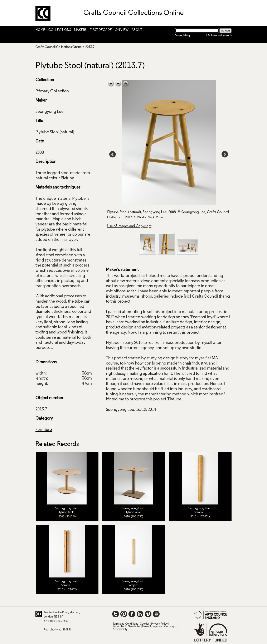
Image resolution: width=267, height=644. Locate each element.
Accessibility (120, 629)
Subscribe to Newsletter (127, 627)
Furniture (44, 430)
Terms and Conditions (125, 624)
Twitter (116, 614)
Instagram (156, 614)
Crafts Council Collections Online (59, 47)
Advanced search (220, 35)
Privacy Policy (159, 624)
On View (122, 30)
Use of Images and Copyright (129, 226)
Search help (183, 35)
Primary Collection (52, 91)
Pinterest (124, 614)
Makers (80, 30)
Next (225, 154)
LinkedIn (140, 614)
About (137, 30)
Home (40, 30)
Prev (113, 154)
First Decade (101, 30)
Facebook (132, 614)
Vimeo (148, 614)
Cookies (145, 624)
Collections (60, 30)
